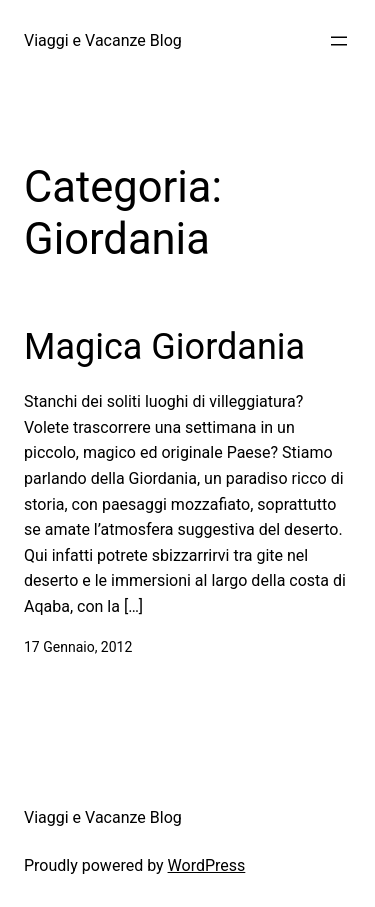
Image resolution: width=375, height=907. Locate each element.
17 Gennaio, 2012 (78, 647)
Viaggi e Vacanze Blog (103, 40)
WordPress (207, 865)
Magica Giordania (164, 347)
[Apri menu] (339, 41)
